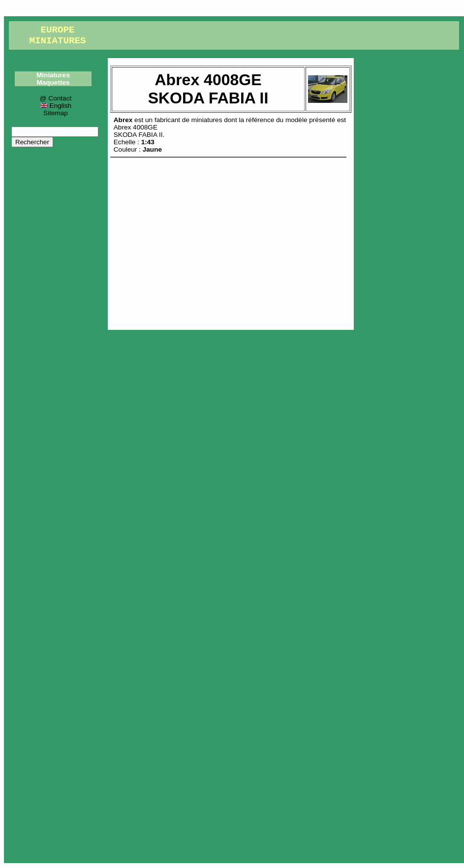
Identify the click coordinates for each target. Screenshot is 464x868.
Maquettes (53, 82)
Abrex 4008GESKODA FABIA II (138, 131)
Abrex (123, 120)
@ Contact (56, 98)
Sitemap (56, 113)
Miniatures (53, 75)
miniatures (207, 120)
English (56, 106)
